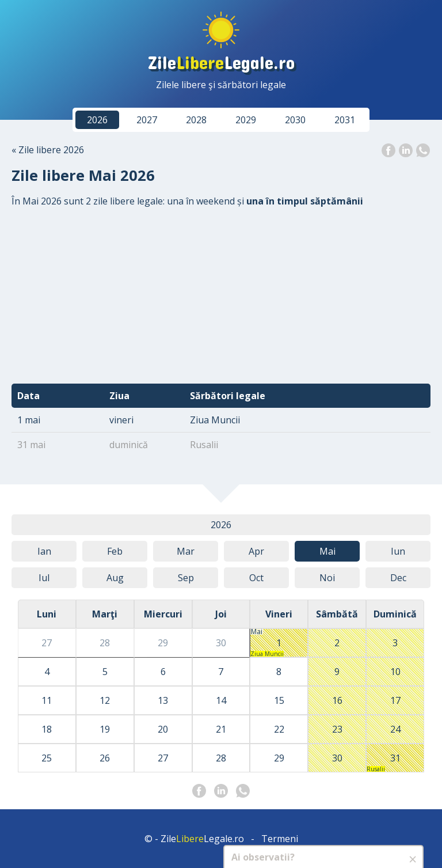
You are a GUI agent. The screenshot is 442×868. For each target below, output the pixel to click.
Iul (44, 578)
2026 (97, 120)
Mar (186, 551)
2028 (196, 120)
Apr (256, 551)
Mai (327, 551)
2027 (147, 120)
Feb (115, 551)
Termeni (280, 839)
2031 (345, 120)
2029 (246, 120)
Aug (115, 578)
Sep (186, 578)
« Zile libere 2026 (48, 150)
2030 (295, 120)
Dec (398, 578)
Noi (327, 578)
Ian (44, 551)
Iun (398, 551)
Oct (256, 578)
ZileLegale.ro (221, 62)
